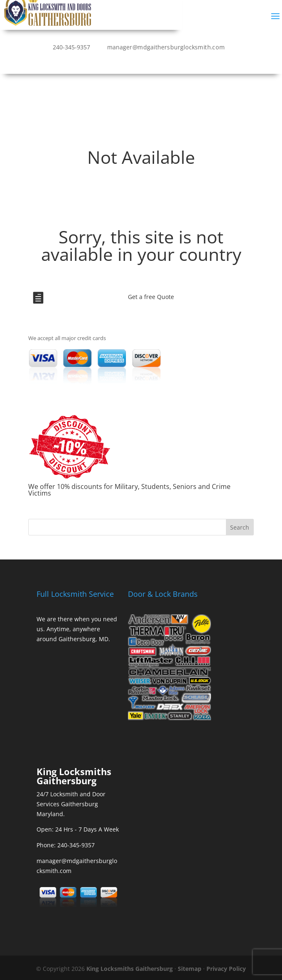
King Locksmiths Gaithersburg (130, 969)
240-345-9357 (71, 47)
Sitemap (190, 969)
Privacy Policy (226, 969)
